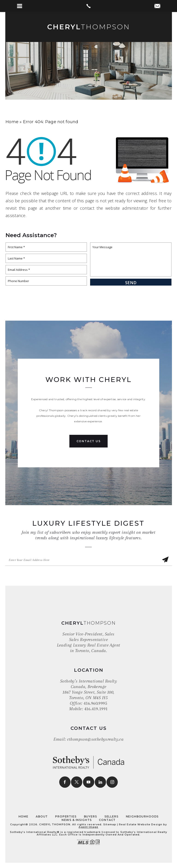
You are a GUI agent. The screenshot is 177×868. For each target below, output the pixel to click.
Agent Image (88, 827)
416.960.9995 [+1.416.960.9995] (95, 703)
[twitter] (77, 782)
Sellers (111, 816)
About (42, 816)
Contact (107, 820)
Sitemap (110, 824)
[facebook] (65, 782)
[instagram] (112, 782)
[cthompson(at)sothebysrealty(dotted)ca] (157, 6)
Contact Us (89, 441)
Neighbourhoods (142, 816)
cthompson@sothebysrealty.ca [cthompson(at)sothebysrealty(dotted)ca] (95, 739)
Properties (66, 816)
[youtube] (89, 782)
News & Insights (77, 820)
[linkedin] (100, 782)
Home (23, 816)
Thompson (89, 27)
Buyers (90, 816)
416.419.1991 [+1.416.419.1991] (96, 709)
